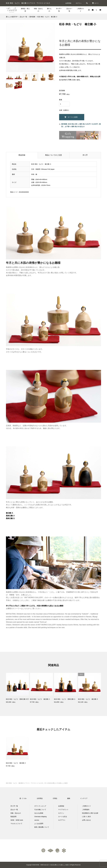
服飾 (69, 798)
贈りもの (49, 10)
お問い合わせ (86, 820)
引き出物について (40, 810)
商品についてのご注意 (53, 155)
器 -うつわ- (23, 798)
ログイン (79, 3)
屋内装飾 (64, 124)
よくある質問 (39, 824)
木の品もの (81, 127)
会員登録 (68, 3)
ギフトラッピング (40, 806)
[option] (17, 752)
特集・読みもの (38, 10)
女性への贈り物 (79, 124)
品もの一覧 (69, 10)
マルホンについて (16, 824)
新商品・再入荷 (25, 10)
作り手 (85, 155)
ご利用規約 (86, 810)
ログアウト (62, 820)
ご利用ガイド (80, 10)
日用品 (55, 798)
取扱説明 (13, 817)
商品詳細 (22, 155)
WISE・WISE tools (17, 820)
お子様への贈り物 (71, 127)
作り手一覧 (59, 10)
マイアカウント (63, 810)
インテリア (84, 798)
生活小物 (71, 124)
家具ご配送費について (42, 827)
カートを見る (63, 817)
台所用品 (40, 798)
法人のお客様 (39, 813)
